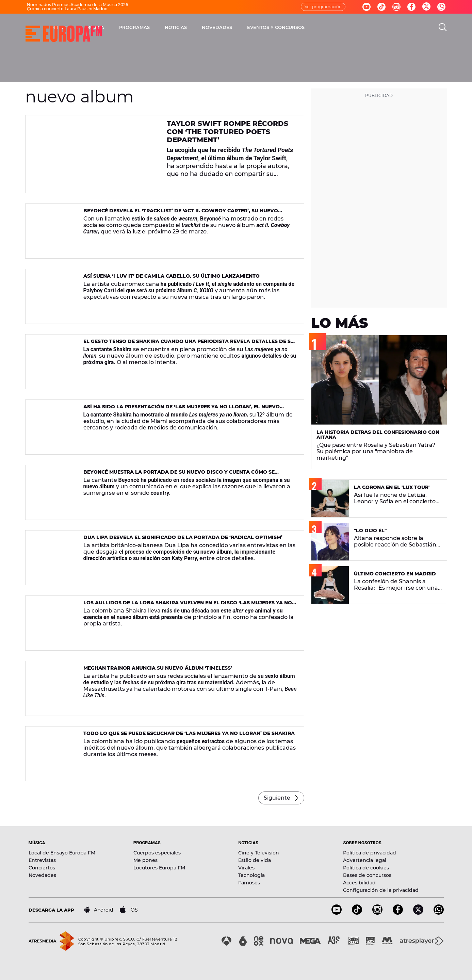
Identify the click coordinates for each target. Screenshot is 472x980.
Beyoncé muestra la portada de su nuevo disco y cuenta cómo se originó (179, 475)
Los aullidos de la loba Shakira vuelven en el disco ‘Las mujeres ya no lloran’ (188, 606)
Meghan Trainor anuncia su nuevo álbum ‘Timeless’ (158, 668)
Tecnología (251, 875)
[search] (443, 27)
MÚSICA (174, 27)
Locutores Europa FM (159, 868)
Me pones (145, 860)
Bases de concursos (367, 875)
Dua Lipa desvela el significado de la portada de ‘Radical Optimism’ (183, 537)
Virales (246, 868)
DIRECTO (139, 27)
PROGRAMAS (213, 27)
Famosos (249, 883)
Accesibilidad (359, 883)
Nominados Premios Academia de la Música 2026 (77, 5)
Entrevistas (42, 860)
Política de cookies (366, 868)
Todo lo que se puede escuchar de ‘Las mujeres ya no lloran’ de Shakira (189, 733)
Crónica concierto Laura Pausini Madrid (67, 9)
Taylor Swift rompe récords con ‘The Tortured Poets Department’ (227, 132)
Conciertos (42, 868)
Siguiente (277, 798)
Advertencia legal (365, 860)
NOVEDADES (296, 27)
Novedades (42, 875)
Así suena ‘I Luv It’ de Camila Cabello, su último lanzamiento (172, 276)
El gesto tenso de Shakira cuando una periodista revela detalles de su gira (189, 344)
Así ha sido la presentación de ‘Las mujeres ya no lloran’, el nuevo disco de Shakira (182, 410)
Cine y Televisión (259, 853)
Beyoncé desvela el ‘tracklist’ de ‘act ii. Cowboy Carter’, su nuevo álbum (181, 214)
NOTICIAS (254, 27)
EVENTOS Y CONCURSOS (354, 27)
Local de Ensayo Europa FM (62, 853)
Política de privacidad (370, 853)
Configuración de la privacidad (381, 890)
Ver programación (323, 7)
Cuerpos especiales (157, 853)
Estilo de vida (255, 860)
